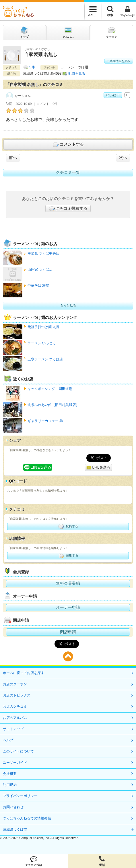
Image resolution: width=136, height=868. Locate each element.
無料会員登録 (68, 583)
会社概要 (10, 774)
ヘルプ (8, 740)
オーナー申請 (68, 607)
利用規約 (10, 785)
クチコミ (112, 32)
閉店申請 (68, 632)
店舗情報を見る (119, 61)
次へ (123, 157)
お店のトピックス (17, 695)
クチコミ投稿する (68, 209)
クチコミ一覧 (68, 172)
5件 (32, 67)
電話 (102, 861)
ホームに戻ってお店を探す (24, 673)
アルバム (68, 32)
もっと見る (68, 305)
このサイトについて (18, 751)
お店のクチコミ (15, 707)
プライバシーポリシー (20, 796)
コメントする (68, 145)
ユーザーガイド (15, 763)
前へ (13, 157)
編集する (68, 556)
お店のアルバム (15, 718)
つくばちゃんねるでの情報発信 (27, 818)
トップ (24, 32)
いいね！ (113, 95)
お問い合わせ (13, 807)
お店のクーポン (15, 684)
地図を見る (77, 74)
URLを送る (99, 468)
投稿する (68, 526)
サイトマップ (13, 729)
